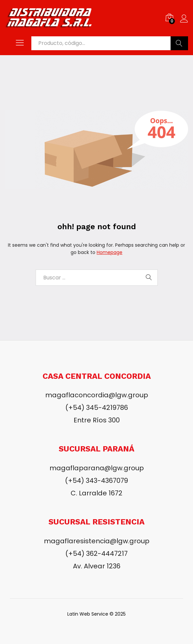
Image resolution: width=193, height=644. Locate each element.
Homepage (110, 252)
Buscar (179, 43)
